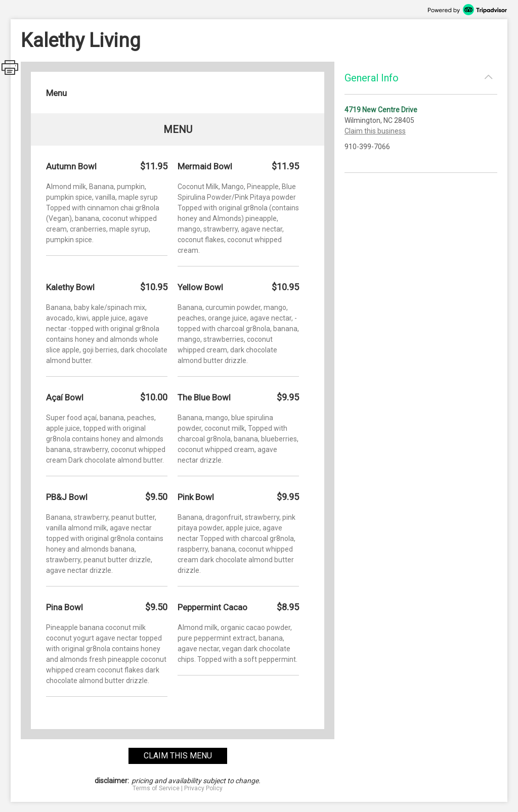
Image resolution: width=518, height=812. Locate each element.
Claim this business (375, 131)
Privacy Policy (203, 788)
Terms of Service (156, 788)
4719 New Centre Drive (381, 110)
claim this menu (178, 756)
